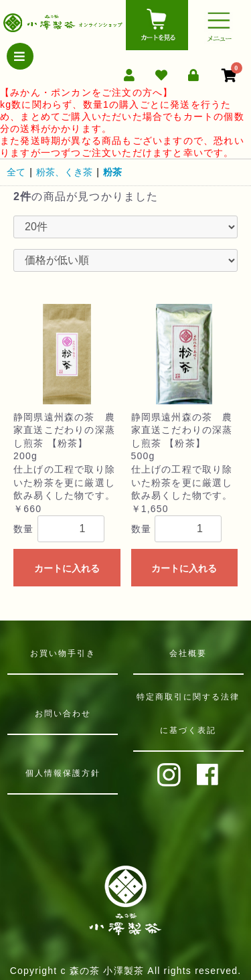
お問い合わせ (63, 714)
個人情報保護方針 (63, 773)
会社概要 (188, 653)
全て (16, 172)
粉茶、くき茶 (64, 172)
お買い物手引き (63, 653)
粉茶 (112, 172)
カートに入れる (67, 568)
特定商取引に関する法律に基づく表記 (188, 714)
